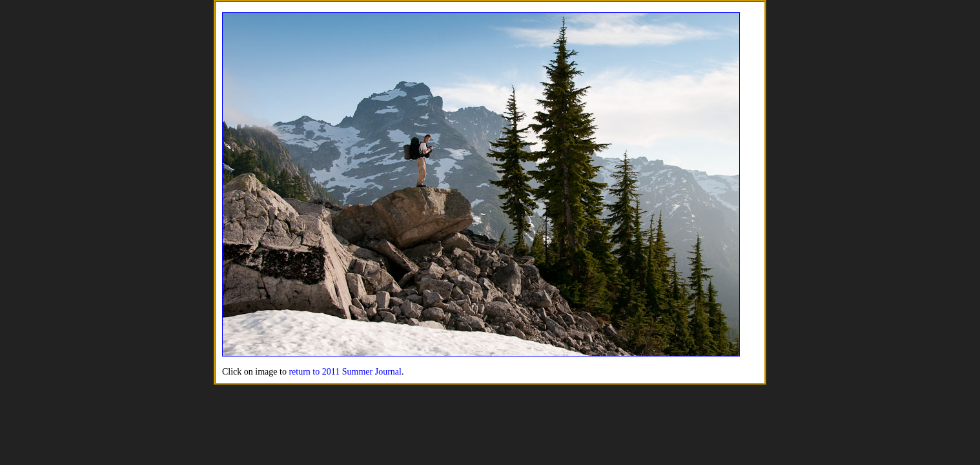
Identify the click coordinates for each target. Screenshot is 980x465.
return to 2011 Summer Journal (345, 372)
